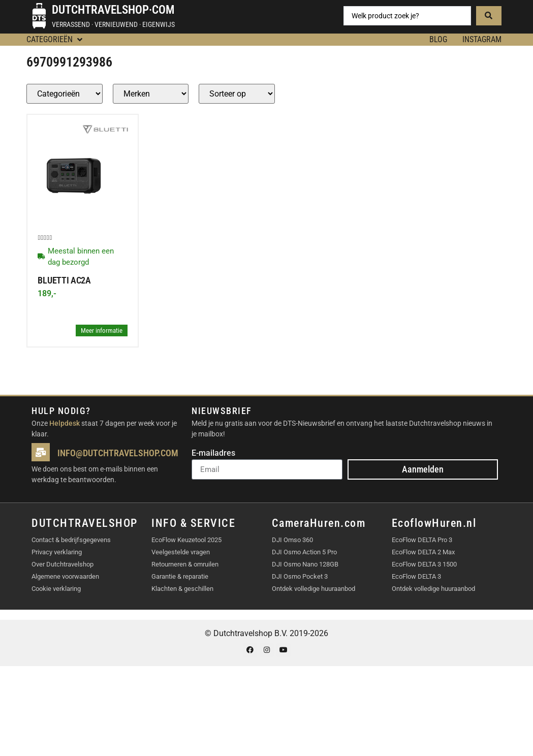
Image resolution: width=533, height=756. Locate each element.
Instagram (482, 39)
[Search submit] (489, 16)
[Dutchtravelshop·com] (39, 16)
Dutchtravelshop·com (113, 10)
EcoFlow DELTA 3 (416, 576)
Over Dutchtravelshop (62, 564)
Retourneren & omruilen (185, 564)
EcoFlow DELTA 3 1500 (424, 564)
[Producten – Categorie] (65, 94)
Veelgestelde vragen (181, 552)
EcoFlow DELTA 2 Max (423, 552)
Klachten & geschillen (182, 589)
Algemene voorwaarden (65, 576)
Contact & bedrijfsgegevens (71, 540)
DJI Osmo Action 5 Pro (304, 552)
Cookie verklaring (56, 589)
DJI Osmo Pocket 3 (300, 576)
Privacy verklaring (57, 552)
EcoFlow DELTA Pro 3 (422, 540)
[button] (55, 40)
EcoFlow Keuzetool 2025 (186, 540)
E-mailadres (213, 453)
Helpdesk (65, 423)
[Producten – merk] (151, 94)
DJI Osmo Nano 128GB (305, 564)
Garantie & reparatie (180, 576)
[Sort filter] (237, 94)
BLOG (438, 39)
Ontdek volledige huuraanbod (313, 589)
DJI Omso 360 (292, 540)
